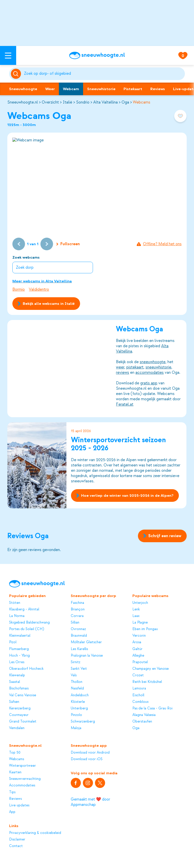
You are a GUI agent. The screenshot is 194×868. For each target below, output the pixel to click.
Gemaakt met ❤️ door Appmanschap (90, 802)
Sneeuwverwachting (25, 779)
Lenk (136, 609)
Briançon (78, 609)
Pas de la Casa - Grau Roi (152, 708)
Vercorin (139, 636)
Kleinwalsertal (20, 636)
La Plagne (140, 622)
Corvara (77, 616)
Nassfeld (77, 688)
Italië (67, 102)
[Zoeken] (104, 74)
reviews (123, 373)
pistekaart (135, 367)
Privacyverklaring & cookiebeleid (35, 833)
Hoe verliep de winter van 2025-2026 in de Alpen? (125, 495)
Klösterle (78, 702)
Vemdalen (17, 728)
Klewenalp (17, 675)
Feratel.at (125, 404)
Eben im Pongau (145, 629)
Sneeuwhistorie (101, 89)
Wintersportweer (22, 766)
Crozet (138, 675)
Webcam (71, 89)
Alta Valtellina (105, 102)
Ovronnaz (78, 629)
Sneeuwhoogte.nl (23, 102)
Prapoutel (140, 662)
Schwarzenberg (83, 721)
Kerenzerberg (20, 708)
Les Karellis (79, 649)
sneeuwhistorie (159, 367)
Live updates (19, 805)
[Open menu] (8, 55)
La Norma (17, 616)
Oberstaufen (142, 721)
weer (120, 367)
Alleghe (138, 655)
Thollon (77, 682)
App (12, 812)
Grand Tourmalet (23, 721)
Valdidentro (39, 289)
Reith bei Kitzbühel (147, 682)
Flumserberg (19, 649)
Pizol (13, 642)
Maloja (76, 728)
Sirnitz (76, 662)
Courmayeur (19, 715)
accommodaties (150, 373)
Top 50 (15, 752)
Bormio (19, 289)
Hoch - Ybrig (19, 655)
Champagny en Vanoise (151, 669)
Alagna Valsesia (144, 715)
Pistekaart (133, 89)
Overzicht (50, 102)
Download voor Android (90, 752)
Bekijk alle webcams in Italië (46, 304)
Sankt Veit (79, 669)
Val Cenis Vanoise (23, 695)
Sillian (75, 622)
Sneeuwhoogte (23, 89)
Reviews (158, 89)
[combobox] (104, 74)
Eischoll (138, 695)
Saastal (15, 682)
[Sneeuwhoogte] (97, 55)
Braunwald (79, 636)
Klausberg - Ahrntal (24, 609)
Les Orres (17, 662)
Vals (74, 675)
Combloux (140, 702)
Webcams (142, 102)
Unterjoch (140, 603)
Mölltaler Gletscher (86, 642)
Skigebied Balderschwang (29, 622)
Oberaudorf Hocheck (26, 669)
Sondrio (83, 102)
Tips (12, 792)
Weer (50, 89)
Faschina (77, 603)
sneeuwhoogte (153, 362)
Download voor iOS (87, 759)
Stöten (15, 603)
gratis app (149, 383)
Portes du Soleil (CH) (27, 629)
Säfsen (14, 702)
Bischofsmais (19, 688)
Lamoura (139, 688)
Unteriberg (79, 708)
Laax (136, 616)
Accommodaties (22, 785)
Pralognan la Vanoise (87, 655)
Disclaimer (17, 839)
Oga (125, 102)
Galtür (137, 649)
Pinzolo (76, 715)
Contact (16, 846)
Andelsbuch (80, 695)
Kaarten (15, 772)
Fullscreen (68, 244)
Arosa (137, 642)
